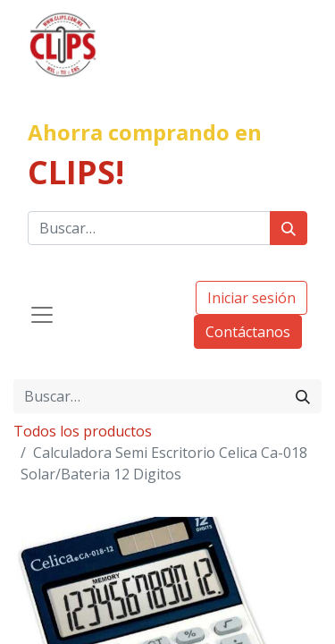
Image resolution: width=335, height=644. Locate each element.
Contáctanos (248, 332)
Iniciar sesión (251, 298)
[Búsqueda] (289, 228)
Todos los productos (83, 431)
